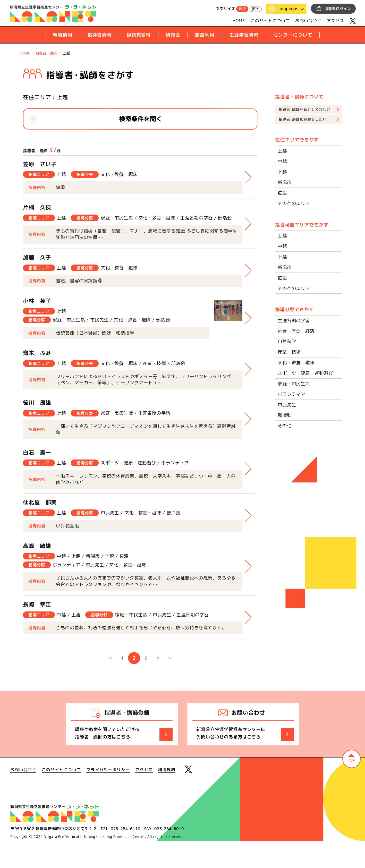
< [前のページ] (110, 684)
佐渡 (283, 193)
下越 (283, 172)
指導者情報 (99, 35)
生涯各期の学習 (295, 321)
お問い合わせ (308, 21)
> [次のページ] (170, 684)
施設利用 (205, 35)
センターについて (293, 35)
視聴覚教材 (138, 35)
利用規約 (167, 796)
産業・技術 (290, 352)
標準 (242, 9)
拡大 (256, 9)
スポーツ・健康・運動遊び (307, 373)
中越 (283, 162)
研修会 (173, 35)
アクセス (335, 21)
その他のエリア (295, 204)
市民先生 (287, 404)
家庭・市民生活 (295, 383)
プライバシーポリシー (108, 796)
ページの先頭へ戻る (350, 786)
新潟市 (285, 183)
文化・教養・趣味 (297, 362)
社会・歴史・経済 (297, 331)
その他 (285, 425)
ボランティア (292, 394)
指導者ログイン (338, 9)
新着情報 (63, 35)
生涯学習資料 (244, 35)
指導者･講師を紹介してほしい (305, 109)
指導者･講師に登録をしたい (303, 120)
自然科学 (287, 341)
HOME (239, 21)
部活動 (285, 415)
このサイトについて (270, 21)
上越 (283, 151)
